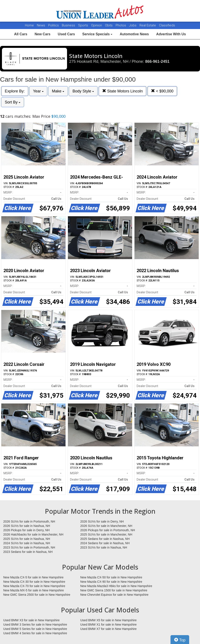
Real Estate (148, 25)
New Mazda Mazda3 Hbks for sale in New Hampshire (116, 586)
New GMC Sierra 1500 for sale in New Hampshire (114, 590)
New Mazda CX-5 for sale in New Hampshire (33, 577)
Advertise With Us (171, 34)
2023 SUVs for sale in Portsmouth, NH (29, 547)
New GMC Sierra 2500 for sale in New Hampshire (37, 595)
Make (58, 91)
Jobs (133, 25)
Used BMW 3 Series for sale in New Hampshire (35, 625)
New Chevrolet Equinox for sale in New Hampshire (114, 595)
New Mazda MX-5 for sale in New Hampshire (34, 590)
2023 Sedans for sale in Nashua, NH (28, 552)
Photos (121, 25)
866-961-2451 (157, 61)
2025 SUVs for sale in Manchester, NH (106, 534)
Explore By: (15, 91)
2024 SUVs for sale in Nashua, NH (27, 543)
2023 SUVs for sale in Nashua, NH (104, 547)
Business (69, 25)
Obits (109, 25)
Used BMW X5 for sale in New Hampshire (108, 620)
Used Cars (66, 34)
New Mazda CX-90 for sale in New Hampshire (111, 582)
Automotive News (134, 34)
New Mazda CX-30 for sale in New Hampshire (34, 582)
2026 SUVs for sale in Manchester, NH (106, 526)
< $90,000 (162, 91)
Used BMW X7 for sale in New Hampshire (108, 629)
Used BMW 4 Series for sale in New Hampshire (35, 633)
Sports (84, 25)
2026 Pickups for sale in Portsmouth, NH (108, 530)
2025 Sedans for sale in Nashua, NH (105, 539)
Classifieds (167, 25)
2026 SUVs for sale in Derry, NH (102, 521)
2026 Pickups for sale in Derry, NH (26, 530)
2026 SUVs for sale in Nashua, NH (27, 526)
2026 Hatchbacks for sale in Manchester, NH (33, 534)
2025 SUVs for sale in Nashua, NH (27, 539)
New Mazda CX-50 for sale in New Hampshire (111, 577)
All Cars (21, 34)
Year (38, 91)
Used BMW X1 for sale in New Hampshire (108, 625)
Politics (53, 25)
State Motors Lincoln (122, 91)
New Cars (42, 34)
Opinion (97, 25)
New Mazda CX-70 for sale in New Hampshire (34, 586)
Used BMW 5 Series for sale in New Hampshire (35, 629)
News (41, 25)
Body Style (83, 91)
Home (29, 25)
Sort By (13, 102)
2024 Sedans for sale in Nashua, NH (105, 543)
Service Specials (97, 34)
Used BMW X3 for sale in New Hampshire (31, 620)
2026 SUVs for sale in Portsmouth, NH (29, 521)
